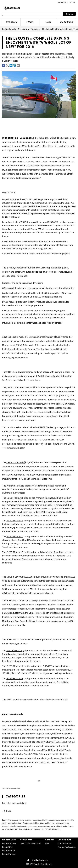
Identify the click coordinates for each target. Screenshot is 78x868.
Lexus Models (17, 803)
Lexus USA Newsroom (30, 843)
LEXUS (48, 22)
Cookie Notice (64, 843)
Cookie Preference (67, 847)
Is (26, 803)
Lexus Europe (9, 854)
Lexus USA (7, 847)
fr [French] (74, 2)
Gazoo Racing (67, 22)
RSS (47, 843)
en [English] (71, 2)
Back (9, 811)
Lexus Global (9, 850)
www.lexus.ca (25, 766)
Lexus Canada (9, 843)
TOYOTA (30, 22)
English (6, 803)
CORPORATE (11, 22)
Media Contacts (40, 860)
